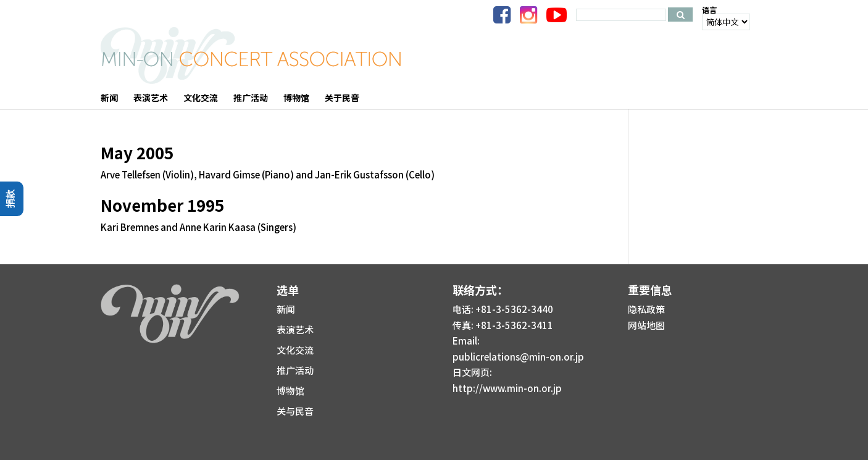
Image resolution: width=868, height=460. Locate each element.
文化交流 (295, 350)
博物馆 (290, 391)
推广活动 (295, 370)
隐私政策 (646, 309)
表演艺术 (295, 329)
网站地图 (646, 325)
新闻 (286, 309)
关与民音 (295, 411)
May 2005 (137, 152)
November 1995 (162, 205)
